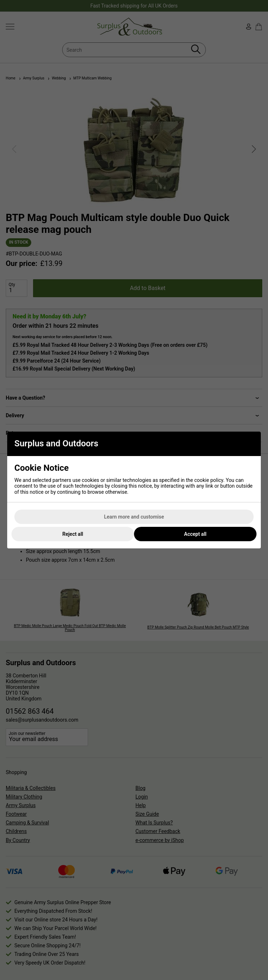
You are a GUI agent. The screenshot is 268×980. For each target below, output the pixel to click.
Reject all (73, 534)
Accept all (195, 534)
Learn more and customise (134, 517)
